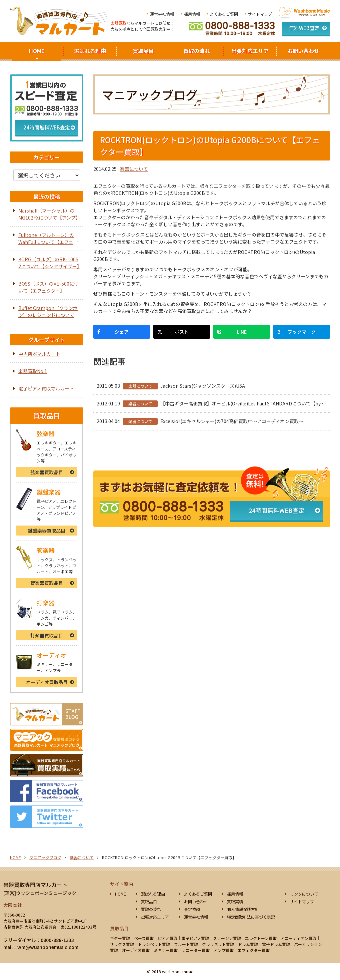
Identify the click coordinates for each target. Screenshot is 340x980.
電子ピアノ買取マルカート (46, 388)
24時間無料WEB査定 (276, 510)
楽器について (134, 169)
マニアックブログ (45, 857)
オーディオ (47, 682)
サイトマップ (260, 14)
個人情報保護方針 (243, 909)
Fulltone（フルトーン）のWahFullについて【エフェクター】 (48, 239)
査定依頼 (192, 909)
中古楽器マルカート (39, 354)
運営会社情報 (162, 14)
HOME (37, 51)
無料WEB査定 (304, 28)
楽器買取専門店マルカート (35, 885)
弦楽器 (47, 472)
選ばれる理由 (90, 51)
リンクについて (304, 894)
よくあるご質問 (224, 14)
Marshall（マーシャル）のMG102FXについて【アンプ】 (49, 214)
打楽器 (47, 635)
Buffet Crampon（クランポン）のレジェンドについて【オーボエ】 (48, 312)
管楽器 (47, 583)
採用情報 (192, 14)
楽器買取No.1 (33, 371)
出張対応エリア (250, 51)
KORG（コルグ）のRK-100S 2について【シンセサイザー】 (49, 263)
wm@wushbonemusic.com (48, 947)
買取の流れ (197, 51)
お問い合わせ (303, 51)
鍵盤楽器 (47, 531)
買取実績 (235, 901)
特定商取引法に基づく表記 (251, 917)
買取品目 (143, 51)
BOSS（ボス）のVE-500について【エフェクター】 (48, 287)
